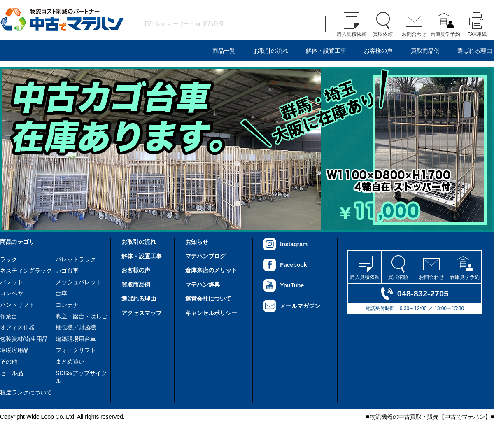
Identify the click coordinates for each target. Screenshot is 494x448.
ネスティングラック (26, 271)
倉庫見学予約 (445, 34)
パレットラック (76, 259)
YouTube (292, 285)
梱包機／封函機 (76, 327)
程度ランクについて (26, 392)
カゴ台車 (67, 271)
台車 (61, 293)
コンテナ (67, 305)
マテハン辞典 (203, 285)
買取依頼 (383, 34)
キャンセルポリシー (211, 313)
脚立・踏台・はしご (82, 316)
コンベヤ (12, 293)
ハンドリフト (17, 305)
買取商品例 (425, 51)
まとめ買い (70, 362)
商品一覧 (224, 51)
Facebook (293, 265)
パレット (12, 282)
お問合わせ (414, 34)
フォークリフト (76, 350)
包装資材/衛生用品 (24, 339)
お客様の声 (378, 51)
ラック (9, 259)
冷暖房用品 (14, 350)
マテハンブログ (205, 256)
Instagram (294, 244)
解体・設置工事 (326, 51)
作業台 (9, 316)
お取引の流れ (271, 51)
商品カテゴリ (17, 242)
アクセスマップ (142, 313)
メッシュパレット (79, 282)
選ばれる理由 (475, 51)
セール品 (12, 373)
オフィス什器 (17, 327)
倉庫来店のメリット (211, 270)
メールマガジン (300, 306)
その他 (9, 362)
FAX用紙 (477, 34)
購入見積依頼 (352, 34)
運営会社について (208, 299)
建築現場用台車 (76, 339)
